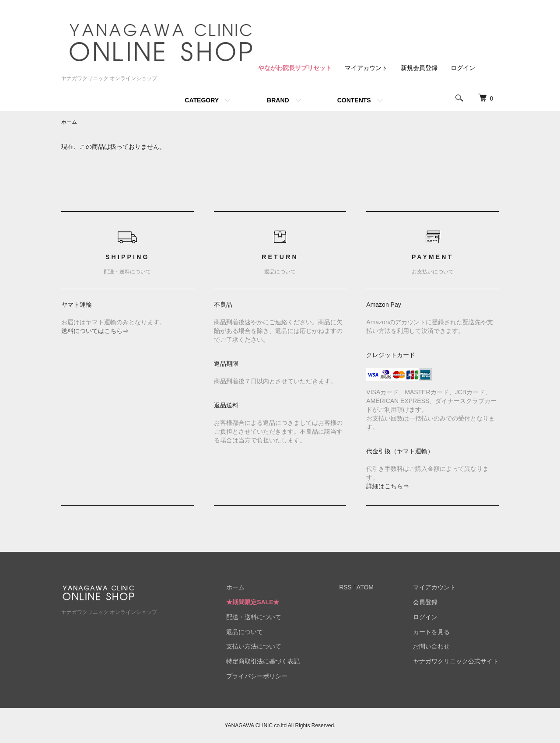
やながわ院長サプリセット (295, 68)
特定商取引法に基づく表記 (263, 661)
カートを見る (431, 632)
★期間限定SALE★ (253, 602)
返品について (245, 632)
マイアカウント (366, 68)
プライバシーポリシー (257, 676)
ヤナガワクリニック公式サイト (456, 661)
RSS (345, 587)
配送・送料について (254, 617)
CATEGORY (202, 100)
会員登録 (425, 602)
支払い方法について (254, 646)
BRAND (278, 100)
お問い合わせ (431, 646)
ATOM (365, 587)
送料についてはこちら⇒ (95, 331)
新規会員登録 (419, 68)
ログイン (463, 68)
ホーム (69, 122)
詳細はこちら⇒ (388, 486)
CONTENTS (354, 100)
